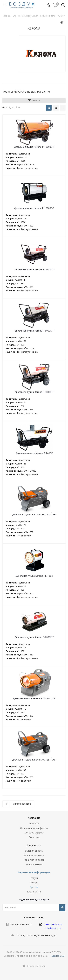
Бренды (34, 887)
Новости (34, 823)
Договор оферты (34, 833)
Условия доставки (34, 855)
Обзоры (34, 882)
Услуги (34, 878)
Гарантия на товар (34, 860)
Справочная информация (34, 872)
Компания (34, 818)
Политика (34, 837)
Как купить (34, 845)
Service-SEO (58, 956)
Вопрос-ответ (34, 864)
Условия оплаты (34, 851)
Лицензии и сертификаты (34, 828)
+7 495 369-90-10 (22, 924)
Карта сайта (34, 892)
